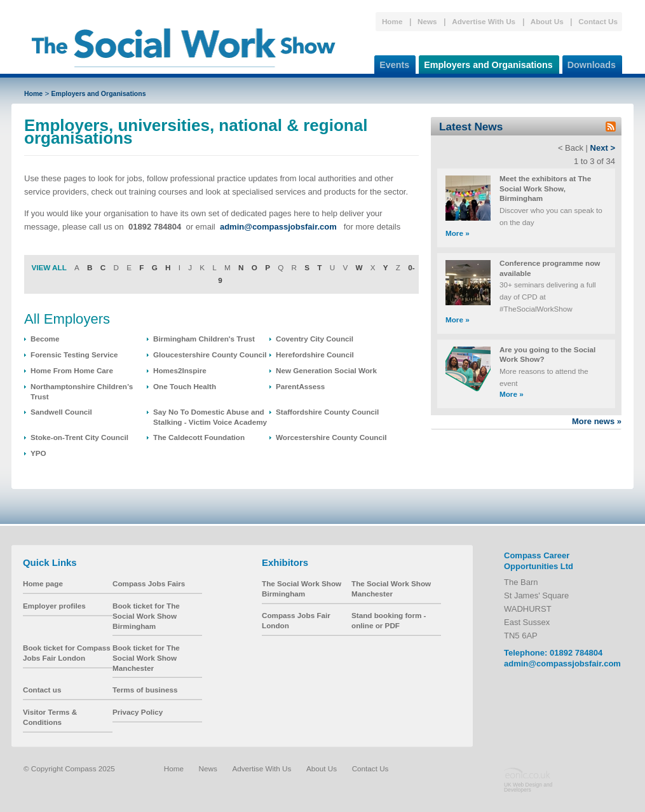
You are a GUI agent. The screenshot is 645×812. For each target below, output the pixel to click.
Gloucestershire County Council (210, 354)
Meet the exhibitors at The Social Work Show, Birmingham (545, 188)
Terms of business (145, 690)
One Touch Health (185, 386)
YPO (38, 453)
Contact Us (598, 21)
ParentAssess (300, 386)
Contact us (42, 690)
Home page (43, 583)
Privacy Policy (138, 712)
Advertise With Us (484, 21)
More (458, 233)
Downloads (589, 63)
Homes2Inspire (180, 370)
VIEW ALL (49, 267)
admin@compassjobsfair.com (562, 664)
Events (392, 63)
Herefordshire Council (315, 354)
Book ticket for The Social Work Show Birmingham (146, 616)
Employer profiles (54, 606)
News (427, 21)
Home (392, 21)
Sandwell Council (61, 412)
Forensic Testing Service (74, 354)
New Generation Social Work (326, 370)
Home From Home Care (72, 370)
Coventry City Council (315, 339)
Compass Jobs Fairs (149, 583)
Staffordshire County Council (327, 412)
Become (45, 339)
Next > (603, 148)
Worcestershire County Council (331, 437)
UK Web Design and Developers (528, 787)
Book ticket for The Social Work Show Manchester (146, 657)
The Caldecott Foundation (199, 437)
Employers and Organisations (486, 63)
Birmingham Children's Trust (204, 339)
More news (597, 421)
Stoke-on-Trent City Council (79, 437)
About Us (547, 21)
